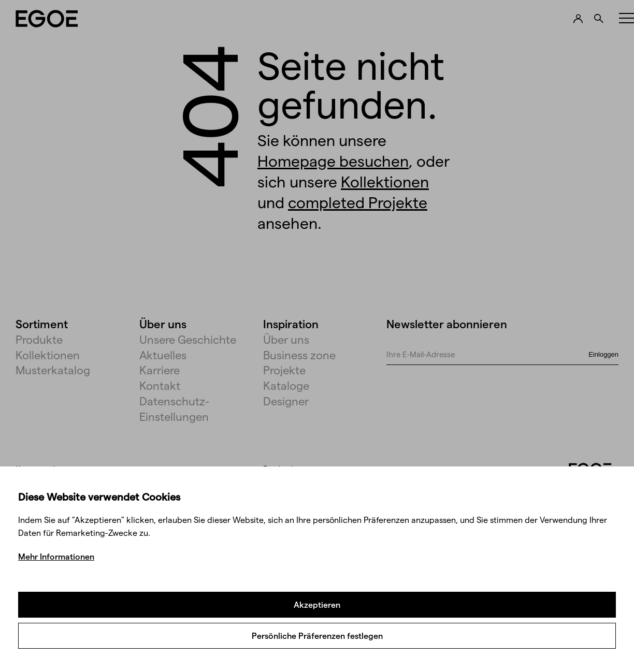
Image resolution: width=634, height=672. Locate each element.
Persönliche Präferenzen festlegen (317, 636)
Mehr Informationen (56, 556)
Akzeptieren (317, 604)
